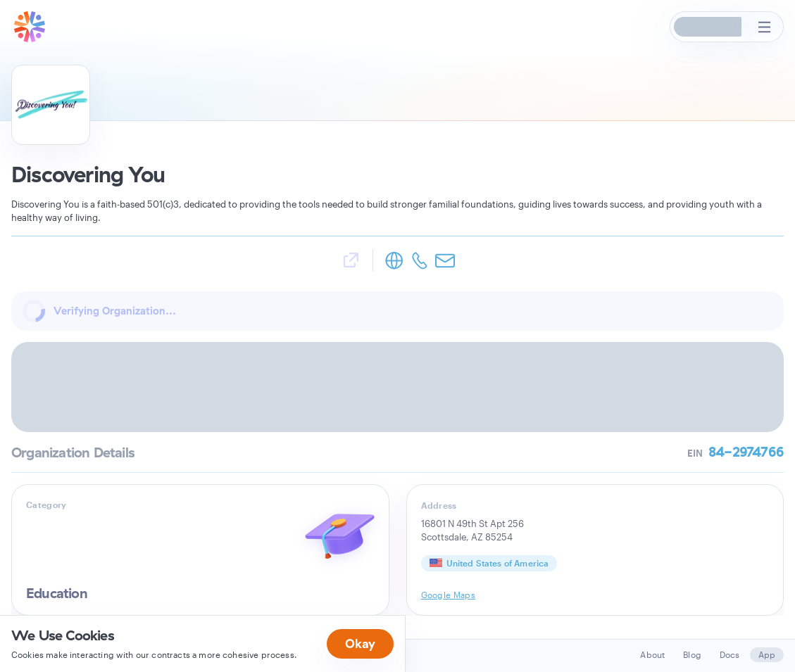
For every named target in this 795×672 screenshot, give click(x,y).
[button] (708, 27)
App (767, 654)
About (652, 654)
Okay (360, 644)
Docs (730, 654)
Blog (692, 654)
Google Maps (449, 595)
